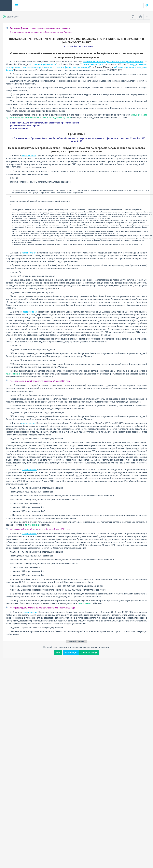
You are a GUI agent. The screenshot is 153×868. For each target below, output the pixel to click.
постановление (29, 156)
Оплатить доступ (89, 653)
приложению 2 (32, 525)
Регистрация (71, 653)
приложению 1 (13, 374)
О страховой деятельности (43, 64)
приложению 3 (86, 603)
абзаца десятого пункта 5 (27, 118)
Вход (58, 653)
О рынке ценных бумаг (92, 64)
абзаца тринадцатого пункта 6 (56, 118)
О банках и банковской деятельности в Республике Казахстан (113, 62)
